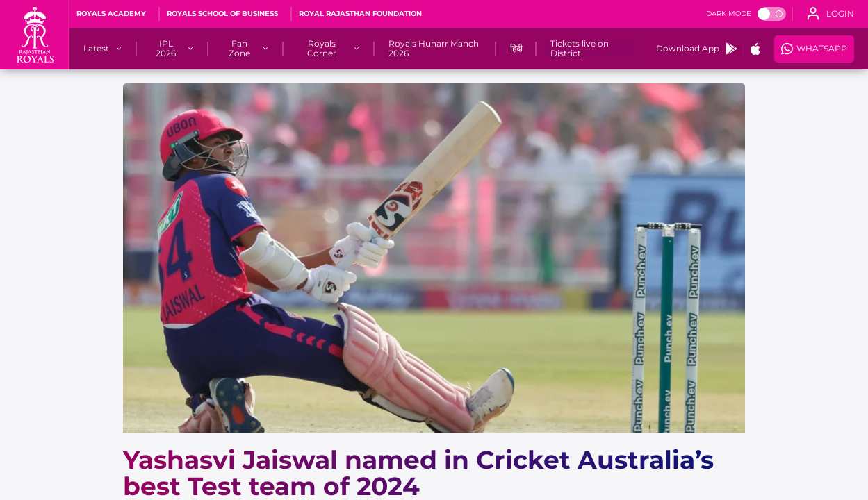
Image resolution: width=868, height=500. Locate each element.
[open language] (830, 14)
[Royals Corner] (322, 49)
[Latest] (96, 49)
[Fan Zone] (239, 49)
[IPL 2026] (166, 49)
